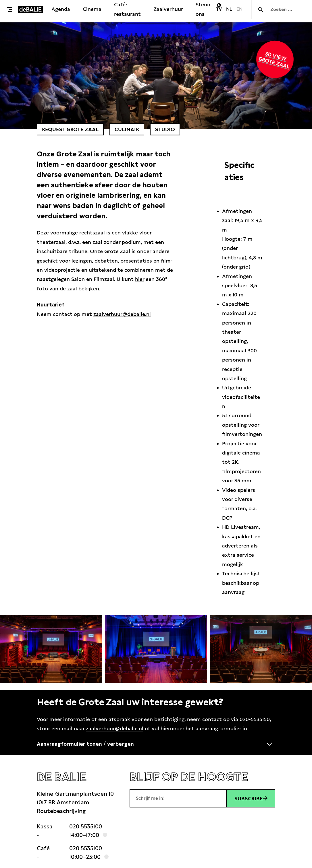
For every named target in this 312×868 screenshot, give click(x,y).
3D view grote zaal (274, 60)
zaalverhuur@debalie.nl (122, 314)
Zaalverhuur (168, 9)
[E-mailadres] (178, 798)
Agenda (61, 9)
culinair (127, 129)
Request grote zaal (70, 129)
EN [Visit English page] (239, 9)
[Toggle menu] (10, 9)
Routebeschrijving (61, 811)
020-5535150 (255, 719)
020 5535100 (86, 826)
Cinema (92, 9)
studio (165, 129)
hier (140, 279)
